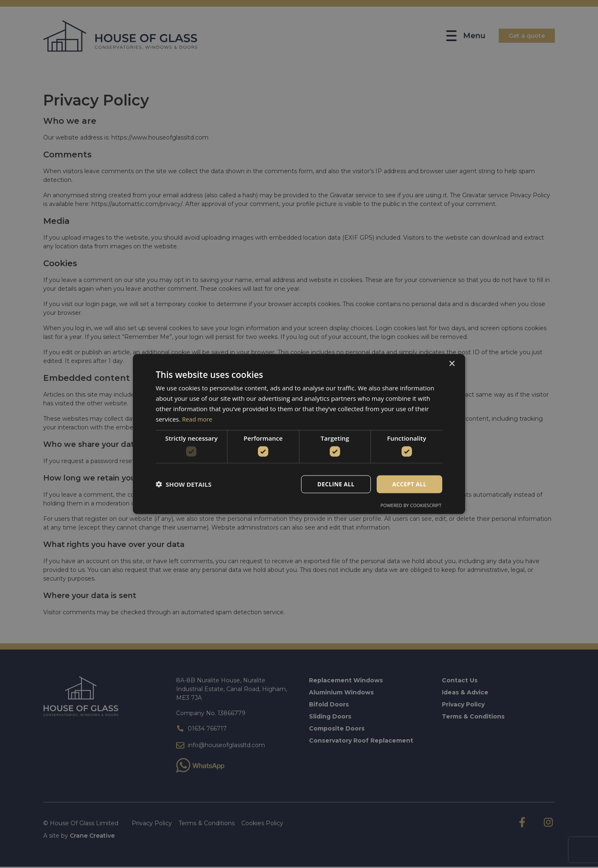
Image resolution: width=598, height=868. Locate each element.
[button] (184, 484)
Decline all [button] (334, 484)
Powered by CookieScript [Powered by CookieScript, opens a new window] (411, 505)
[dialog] (299, 434)
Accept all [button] (409, 484)
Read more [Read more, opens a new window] (198, 418)
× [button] (452, 364)
